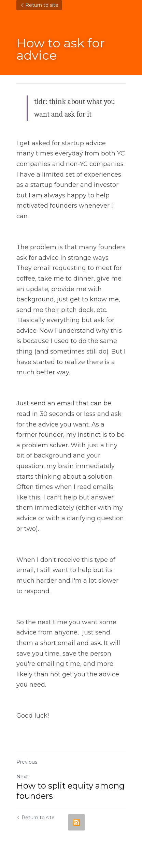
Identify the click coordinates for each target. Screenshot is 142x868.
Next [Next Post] (22, 777)
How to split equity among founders (70, 791)
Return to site (39, 5)
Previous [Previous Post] (27, 762)
